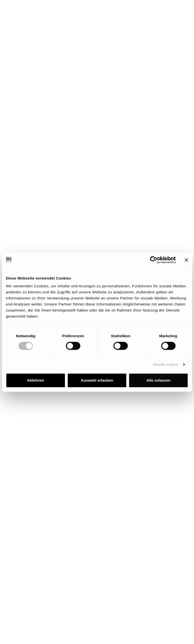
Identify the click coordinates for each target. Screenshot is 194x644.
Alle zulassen (159, 380)
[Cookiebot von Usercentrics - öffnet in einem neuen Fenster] (154, 260)
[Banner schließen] (186, 260)
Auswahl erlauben (97, 380)
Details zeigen (166, 364)
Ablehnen (36, 380)
